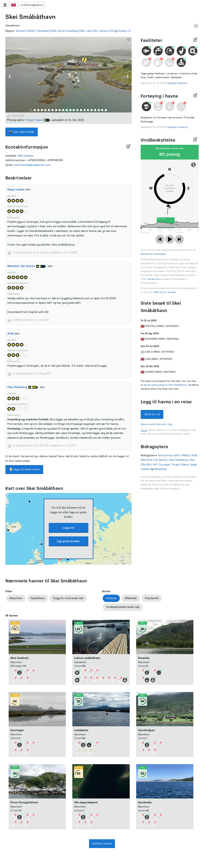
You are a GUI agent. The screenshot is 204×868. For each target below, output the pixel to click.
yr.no (175, 260)
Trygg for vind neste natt (68, 598)
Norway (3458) (25, 31)
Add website (26, 156)
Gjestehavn (38, 598)
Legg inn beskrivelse (24, 469)
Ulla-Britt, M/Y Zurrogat (155, 465)
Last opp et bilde (22, 132)
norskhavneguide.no (32, 5)
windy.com (154, 279)
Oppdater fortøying (177, 127)
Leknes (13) (106, 31)
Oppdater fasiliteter (177, 83)
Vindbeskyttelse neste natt (123, 607)
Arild (11, 334)
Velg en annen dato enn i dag (156, 424)
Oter (192, 460)
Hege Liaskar (16, 190)
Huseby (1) (124, 31)
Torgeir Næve (35, 120)
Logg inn (68, 528)
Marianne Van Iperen (23, 266)
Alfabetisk (131, 598)
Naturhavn (16, 598)
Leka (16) (92, 31)
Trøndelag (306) (46, 31)
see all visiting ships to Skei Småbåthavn (165, 385)
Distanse (111, 598)
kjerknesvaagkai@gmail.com (32, 165)
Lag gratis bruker (69, 541)
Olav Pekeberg (19, 387)
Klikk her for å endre (165, 292)
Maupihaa (161, 469)
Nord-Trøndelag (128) (71, 31)
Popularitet (152, 598)
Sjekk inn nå (152, 414)
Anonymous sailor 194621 (174, 455)
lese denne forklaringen (153, 254)
